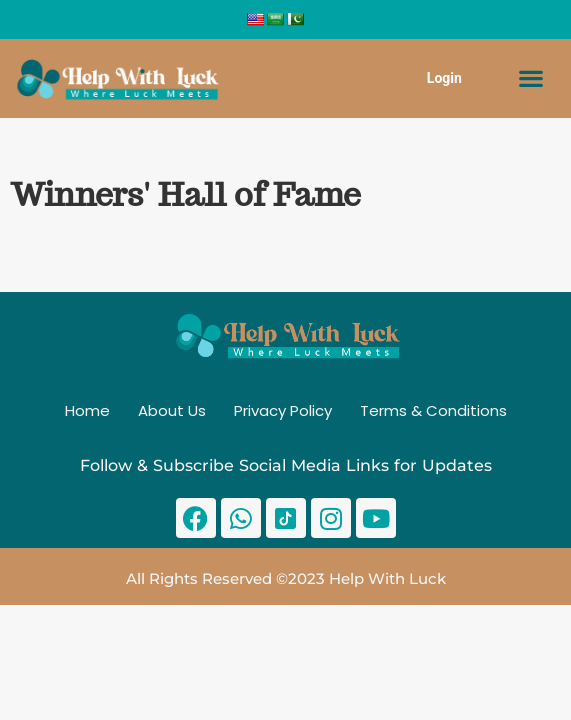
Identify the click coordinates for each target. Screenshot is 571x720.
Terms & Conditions (433, 410)
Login (444, 78)
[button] (531, 78)
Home (87, 410)
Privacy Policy (283, 410)
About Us (172, 410)
